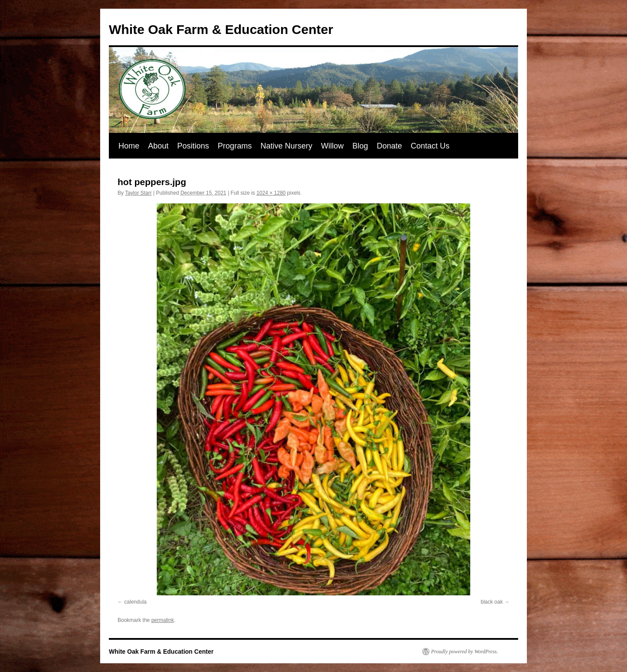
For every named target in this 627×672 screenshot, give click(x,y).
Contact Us (430, 146)
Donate (389, 146)
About (158, 146)
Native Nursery (286, 146)
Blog (360, 146)
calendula (135, 602)
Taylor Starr (138, 193)
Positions (193, 146)
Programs (235, 146)
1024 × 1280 (271, 193)
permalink (162, 620)
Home (129, 146)
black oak (492, 602)
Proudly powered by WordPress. (465, 652)
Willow (332, 146)
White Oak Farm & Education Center (221, 29)
